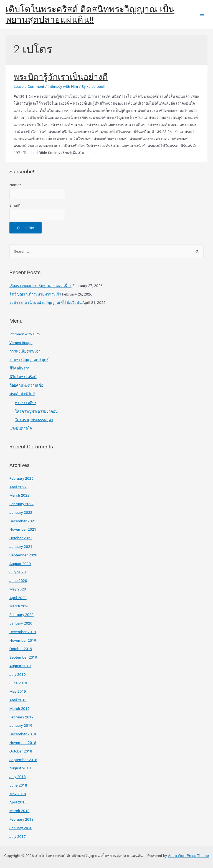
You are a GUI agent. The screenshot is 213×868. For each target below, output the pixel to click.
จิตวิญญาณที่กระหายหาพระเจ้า (35, 294)
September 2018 (23, 760)
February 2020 (21, 615)
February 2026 (21, 478)
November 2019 (23, 640)
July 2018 (18, 777)
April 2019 (18, 700)
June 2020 (18, 581)
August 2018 (20, 768)
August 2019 (20, 666)
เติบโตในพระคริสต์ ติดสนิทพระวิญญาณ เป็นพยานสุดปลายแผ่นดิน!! (90, 14)
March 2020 (20, 606)
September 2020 (23, 555)
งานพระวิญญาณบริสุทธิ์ (29, 359)
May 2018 (18, 794)
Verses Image (21, 343)
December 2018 (23, 734)
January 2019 (21, 725)
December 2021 (23, 521)
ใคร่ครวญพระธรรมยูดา (34, 420)
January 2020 (21, 623)
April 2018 (18, 802)
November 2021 (23, 529)
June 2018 (18, 785)
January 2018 (21, 828)
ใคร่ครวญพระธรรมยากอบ (36, 411)
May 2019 (18, 691)
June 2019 (18, 683)
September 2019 (23, 657)
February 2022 (21, 504)
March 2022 (20, 495)
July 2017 (18, 836)
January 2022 (21, 512)
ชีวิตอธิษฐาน (20, 368)
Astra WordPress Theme (188, 856)
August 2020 (20, 564)
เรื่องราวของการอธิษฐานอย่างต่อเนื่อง (40, 286)
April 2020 (18, 598)
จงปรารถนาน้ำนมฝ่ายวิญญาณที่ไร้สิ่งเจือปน (45, 302)
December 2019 (23, 632)
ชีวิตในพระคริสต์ (23, 377)
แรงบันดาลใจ (21, 428)
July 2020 (18, 572)
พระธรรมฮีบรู (26, 403)
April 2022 (18, 487)
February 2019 (21, 717)
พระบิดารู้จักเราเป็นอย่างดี (61, 77)
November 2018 (23, 743)
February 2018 (21, 819)
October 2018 (21, 751)
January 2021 (21, 546)
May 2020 (18, 589)
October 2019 (21, 649)
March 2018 (20, 811)
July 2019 (18, 674)
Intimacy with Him (63, 86)
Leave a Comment (29, 86)
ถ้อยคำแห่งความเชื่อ (26, 385)
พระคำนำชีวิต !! (22, 394)
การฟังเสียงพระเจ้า (25, 351)
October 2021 (21, 538)
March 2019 (20, 708)
